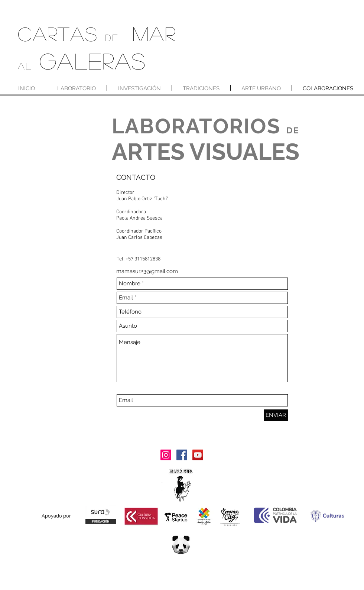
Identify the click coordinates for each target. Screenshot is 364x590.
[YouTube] (198, 455)
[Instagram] (166, 455)
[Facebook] (182, 455)
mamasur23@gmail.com (147, 271)
